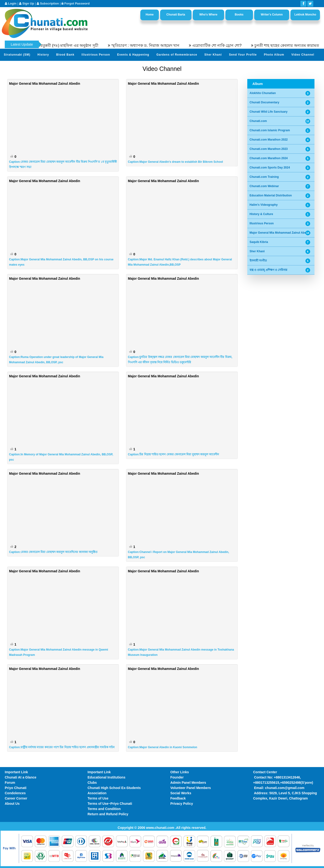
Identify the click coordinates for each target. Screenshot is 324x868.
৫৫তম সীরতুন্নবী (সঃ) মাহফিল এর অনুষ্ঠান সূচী (68, 45)
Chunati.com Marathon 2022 (269, 140)
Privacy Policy (182, 804)
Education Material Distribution (271, 195)
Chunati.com (258, 121)
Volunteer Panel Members (191, 788)
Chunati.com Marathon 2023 (269, 149)
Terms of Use (98, 798)
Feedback (178, 798)
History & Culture (261, 214)
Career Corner (16, 798)
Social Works (181, 793)
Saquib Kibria (259, 242)
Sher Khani (213, 55)
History (43, 55)
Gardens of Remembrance (177, 55)
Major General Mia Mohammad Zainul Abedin (280, 233)
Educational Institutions (107, 777)
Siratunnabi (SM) (17, 55)
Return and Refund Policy (108, 814)
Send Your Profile (243, 55)
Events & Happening (133, 55)
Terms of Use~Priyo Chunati (110, 804)
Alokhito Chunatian (263, 93)
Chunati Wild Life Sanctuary (269, 112)
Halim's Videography (264, 205)
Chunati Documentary (265, 102)
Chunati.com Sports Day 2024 (270, 168)
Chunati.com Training (264, 177)
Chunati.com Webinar (264, 186)
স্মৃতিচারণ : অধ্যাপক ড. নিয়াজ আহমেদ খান (151, 45)
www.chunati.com (161, 828)
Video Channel (303, 55)
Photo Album (274, 55)
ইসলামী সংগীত (258, 261)
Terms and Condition (104, 809)
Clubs (92, 783)
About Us (12, 804)
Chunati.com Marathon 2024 (269, 158)
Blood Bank (65, 55)
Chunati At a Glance (21, 777)
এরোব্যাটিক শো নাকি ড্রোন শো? (223, 45)
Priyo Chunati (16, 788)
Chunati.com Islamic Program (270, 130)
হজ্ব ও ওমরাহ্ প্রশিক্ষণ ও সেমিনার (269, 270)
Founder (177, 777)
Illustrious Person (96, 55)
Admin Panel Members (188, 783)
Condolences (15, 793)
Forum (10, 783)
